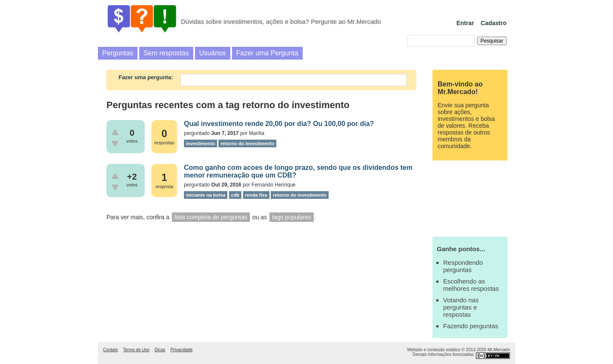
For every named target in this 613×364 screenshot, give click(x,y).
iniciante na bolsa (206, 195)
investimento (201, 143)
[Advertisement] (470, 197)
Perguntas (118, 53)
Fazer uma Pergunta (267, 53)
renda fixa (256, 195)
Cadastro (494, 23)
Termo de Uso (136, 350)
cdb (235, 195)
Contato (110, 350)
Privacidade (181, 350)
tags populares (292, 217)
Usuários (213, 53)
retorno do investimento (247, 143)
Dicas (160, 350)
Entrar (465, 23)
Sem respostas (166, 53)
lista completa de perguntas (211, 217)
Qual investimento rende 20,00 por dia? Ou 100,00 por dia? (279, 124)
